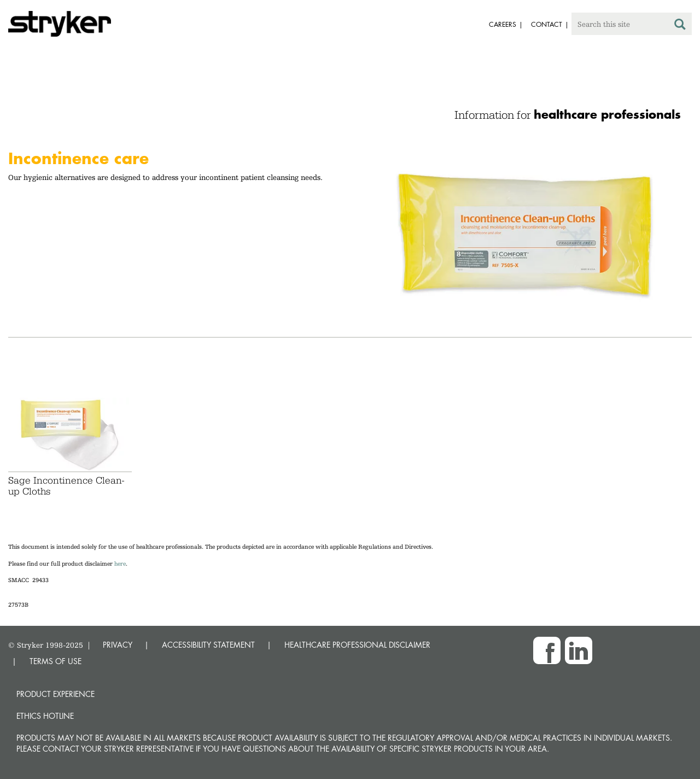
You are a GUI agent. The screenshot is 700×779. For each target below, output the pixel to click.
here (120, 564)
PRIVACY (118, 645)
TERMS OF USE (56, 661)
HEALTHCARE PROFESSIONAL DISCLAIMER (357, 645)
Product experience (56, 694)
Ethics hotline (45, 716)
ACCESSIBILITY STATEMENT (208, 645)
